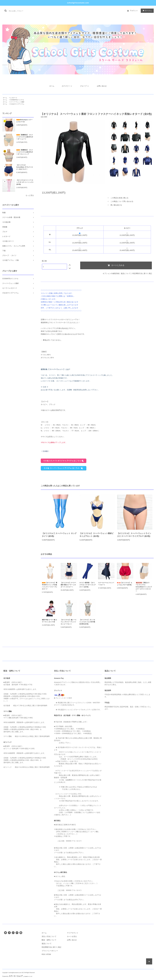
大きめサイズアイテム (17, 104)
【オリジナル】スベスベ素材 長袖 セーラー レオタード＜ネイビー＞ (68, 585)
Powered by (17, 976)
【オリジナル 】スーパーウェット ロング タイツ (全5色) (59, 535)
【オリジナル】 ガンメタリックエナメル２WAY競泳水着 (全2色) (87, 622)
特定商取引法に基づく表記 (142, 273)
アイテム (147, 11)
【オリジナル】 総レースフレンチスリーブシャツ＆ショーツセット (69, 622)
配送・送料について (49, 940)
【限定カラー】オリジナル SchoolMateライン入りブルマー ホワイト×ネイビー (144, 587)
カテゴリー (67, 86)
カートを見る (72, 936)
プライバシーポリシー (50, 951)
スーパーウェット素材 (17, 102)
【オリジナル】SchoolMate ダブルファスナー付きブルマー (25, 167)
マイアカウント (73, 933)
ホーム (52, 86)
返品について (126, 273)
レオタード (14, 98)
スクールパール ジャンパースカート (106, 584)
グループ (85, 86)
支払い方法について (49, 936)
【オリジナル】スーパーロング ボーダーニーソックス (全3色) (25, 182)
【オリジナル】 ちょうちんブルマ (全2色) (125, 584)
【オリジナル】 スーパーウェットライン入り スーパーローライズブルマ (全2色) (134, 535)
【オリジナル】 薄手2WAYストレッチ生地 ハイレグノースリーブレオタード (50, 586)
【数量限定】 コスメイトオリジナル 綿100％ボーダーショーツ (25, 137)
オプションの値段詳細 (111, 273)
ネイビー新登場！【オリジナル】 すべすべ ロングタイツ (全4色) (87, 585)
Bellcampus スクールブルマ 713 (24, 121)
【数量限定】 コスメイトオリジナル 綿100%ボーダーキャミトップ (25, 152)
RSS (43, 954)
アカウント (134, 11)
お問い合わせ (102, 86)
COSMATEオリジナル (17, 100)
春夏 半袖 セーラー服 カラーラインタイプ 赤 (49, 621)
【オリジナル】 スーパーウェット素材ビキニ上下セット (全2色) (97, 535)
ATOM (49, 954)
